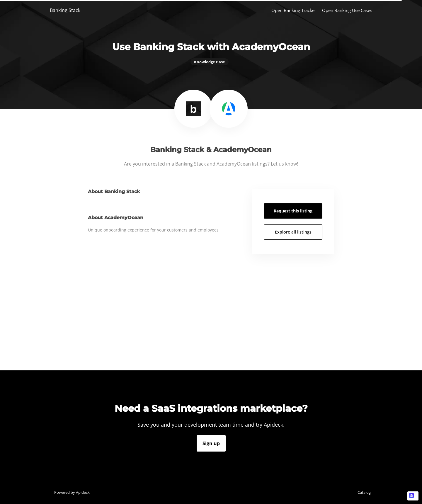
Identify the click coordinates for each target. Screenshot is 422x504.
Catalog (364, 492)
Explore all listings (293, 232)
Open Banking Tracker (294, 10)
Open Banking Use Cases (347, 10)
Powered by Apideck (72, 492)
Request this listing (293, 211)
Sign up (211, 443)
